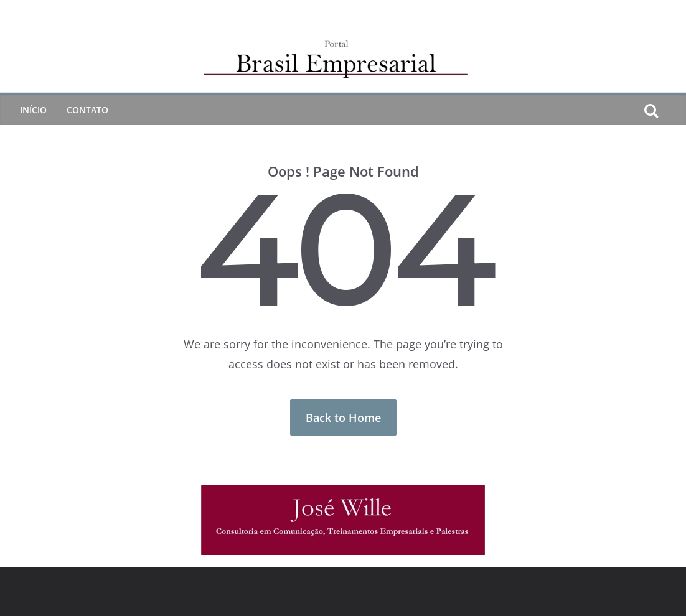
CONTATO (87, 110)
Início (33, 110)
